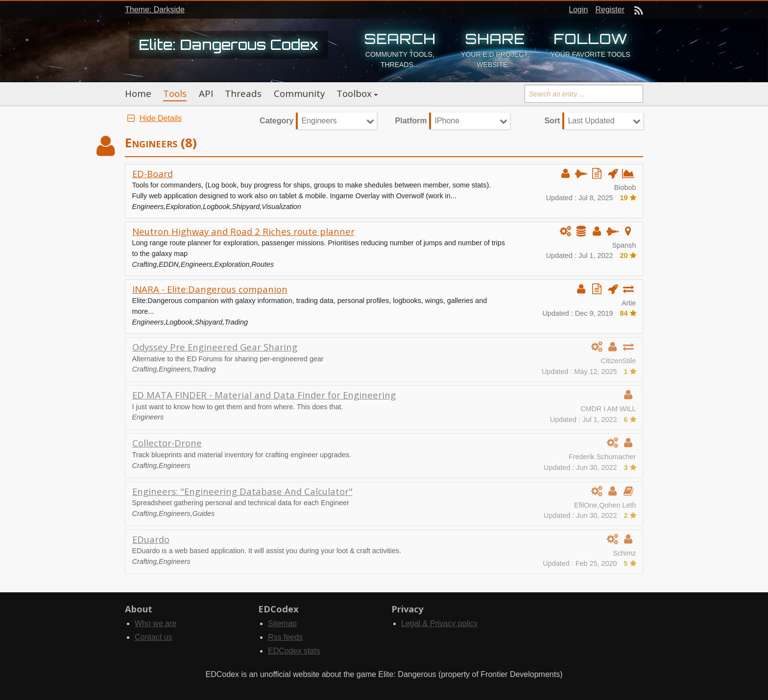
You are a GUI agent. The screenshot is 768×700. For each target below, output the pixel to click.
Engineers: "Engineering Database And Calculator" (242, 491)
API (206, 93)
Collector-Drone (167, 443)
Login (578, 10)
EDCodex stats (294, 651)
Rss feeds (285, 637)
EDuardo (151, 539)
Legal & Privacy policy (440, 623)
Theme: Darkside (155, 10)
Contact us (153, 637)
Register (610, 10)
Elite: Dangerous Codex (228, 45)
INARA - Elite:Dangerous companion (210, 289)
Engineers (319, 121)
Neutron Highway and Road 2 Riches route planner (243, 231)
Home (138, 93)
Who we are (156, 623)
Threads (243, 93)
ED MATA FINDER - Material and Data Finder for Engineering (264, 395)
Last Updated (591, 121)
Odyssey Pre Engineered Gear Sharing (215, 347)
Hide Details (153, 118)
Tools (175, 93)
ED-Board (153, 174)
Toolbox (354, 93)
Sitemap (282, 623)
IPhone (447, 121)
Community (299, 93)
